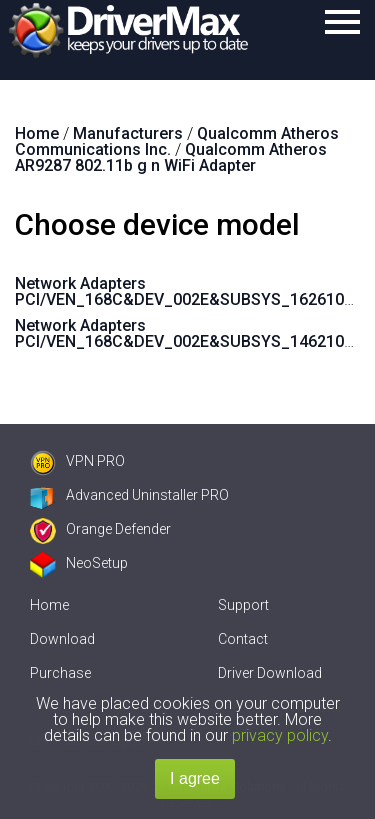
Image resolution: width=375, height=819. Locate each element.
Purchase (60, 673)
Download (62, 639)
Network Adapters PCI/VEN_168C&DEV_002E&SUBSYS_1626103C (189, 291)
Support (243, 605)
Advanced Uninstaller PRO (129, 495)
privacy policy (280, 735)
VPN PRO (77, 461)
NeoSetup (79, 563)
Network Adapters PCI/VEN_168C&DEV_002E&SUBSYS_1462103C (189, 333)
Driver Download (270, 673)
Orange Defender (100, 529)
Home (49, 605)
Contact (243, 639)
